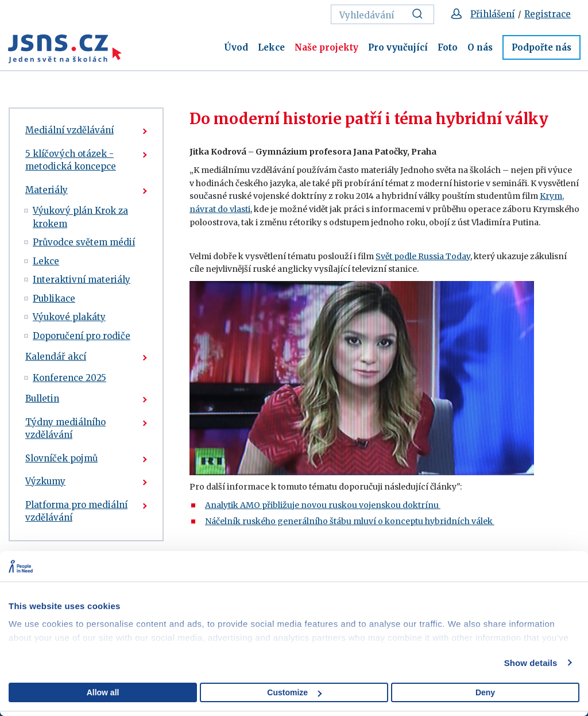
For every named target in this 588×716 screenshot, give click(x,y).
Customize (294, 692)
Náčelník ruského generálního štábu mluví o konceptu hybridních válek (350, 521)
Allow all (103, 692)
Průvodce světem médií (84, 242)
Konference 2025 (69, 378)
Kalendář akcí (56, 357)
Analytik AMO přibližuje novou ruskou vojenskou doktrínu (323, 505)
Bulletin (42, 399)
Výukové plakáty (69, 317)
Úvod (236, 47)
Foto (448, 47)
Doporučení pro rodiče (82, 336)
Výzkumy (45, 481)
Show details (531, 663)
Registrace (548, 14)
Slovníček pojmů (61, 458)
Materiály (47, 190)
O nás (480, 47)
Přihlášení (492, 14)
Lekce (271, 47)
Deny (485, 692)
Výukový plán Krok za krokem (80, 217)
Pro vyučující (398, 47)
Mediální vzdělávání (69, 130)
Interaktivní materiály (82, 280)
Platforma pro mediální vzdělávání (76, 511)
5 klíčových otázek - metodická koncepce (71, 160)
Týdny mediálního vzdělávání (65, 429)
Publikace (54, 299)
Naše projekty (326, 47)
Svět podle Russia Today (423, 256)
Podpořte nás (541, 47)
